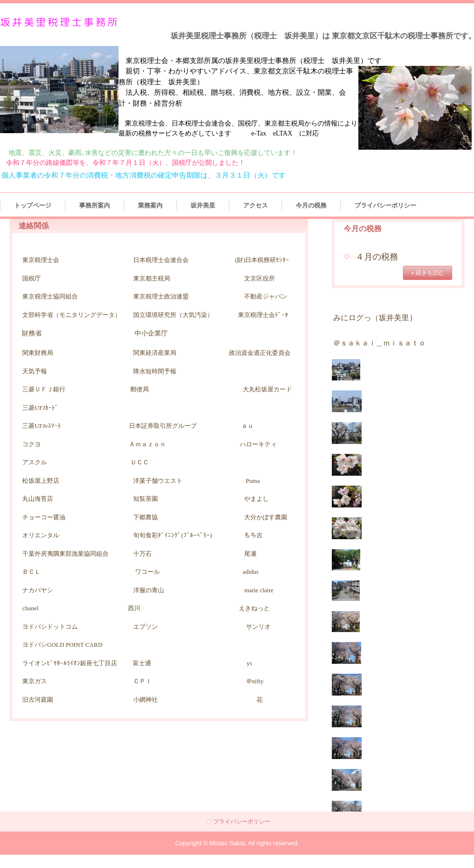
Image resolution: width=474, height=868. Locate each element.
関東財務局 (38, 353)
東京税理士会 (41, 260)
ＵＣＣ (140, 462)
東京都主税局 (152, 278)
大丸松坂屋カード (267, 389)
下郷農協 (146, 517)
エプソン (146, 627)
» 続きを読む (428, 273)
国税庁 (32, 278)
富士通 (142, 663)
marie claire (259, 590)
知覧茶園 (146, 499)
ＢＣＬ (32, 572)
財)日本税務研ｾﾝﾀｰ (263, 260)
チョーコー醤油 (44, 517)
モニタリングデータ (87, 315)
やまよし (256, 499)
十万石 (142, 554)
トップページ (33, 205)
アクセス (255, 205)
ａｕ (247, 426)
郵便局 (140, 389)
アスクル (35, 462)
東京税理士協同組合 (50, 296)
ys (249, 663)
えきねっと (254, 608)
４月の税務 (377, 257)
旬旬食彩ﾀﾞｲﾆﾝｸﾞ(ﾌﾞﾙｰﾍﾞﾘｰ (171, 535)
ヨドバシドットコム (50, 627)
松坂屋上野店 (41, 481)
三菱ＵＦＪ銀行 (44, 389)
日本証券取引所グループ (163, 426)
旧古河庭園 (38, 700)
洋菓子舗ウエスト (158, 481)
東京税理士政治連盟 (161, 296)
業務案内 (150, 205)
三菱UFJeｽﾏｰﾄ (45, 426)
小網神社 (146, 700)
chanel (30, 608)
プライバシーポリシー (385, 205)
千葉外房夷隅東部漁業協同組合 (78, 554)
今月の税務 (311, 205)
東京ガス (35, 681)
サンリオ (258, 627)
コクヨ (32, 444)
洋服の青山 (127, 590)
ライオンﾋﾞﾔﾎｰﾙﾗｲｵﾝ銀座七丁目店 (70, 663)
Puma (253, 481)
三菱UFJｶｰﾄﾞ (40, 408)
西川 (134, 608)
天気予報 (35, 371)
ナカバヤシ (38, 590)
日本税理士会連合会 (161, 260)
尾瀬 (250, 554)
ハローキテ (255, 444)
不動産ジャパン (266, 296)
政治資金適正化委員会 (260, 353)
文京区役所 (260, 278)
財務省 (32, 333)
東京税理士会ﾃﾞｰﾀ (263, 315)
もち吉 (253, 535)
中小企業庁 (151, 333)
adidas (251, 572)
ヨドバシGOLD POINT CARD (62, 645)
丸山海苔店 (38, 499)
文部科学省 (38, 315)
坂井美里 (203, 205)
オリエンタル (41, 535)
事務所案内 (95, 205)
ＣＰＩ (142, 681)
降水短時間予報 (155, 371)
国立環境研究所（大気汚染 (170, 315)
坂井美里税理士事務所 (61, 23)
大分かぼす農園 (266, 517)
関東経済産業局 (155, 353)
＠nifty (248, 681)
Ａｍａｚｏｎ (147, 444)
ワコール (147, 572)
